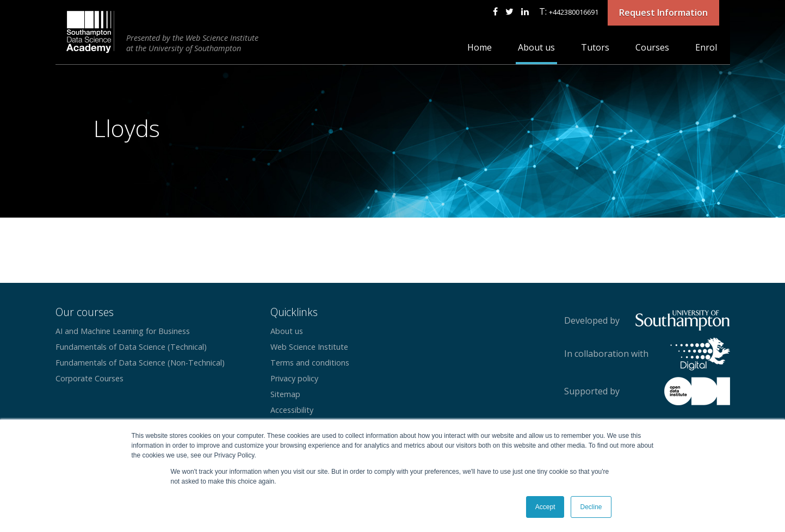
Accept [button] (545, 507)
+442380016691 (574, 12)
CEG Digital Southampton (91, 32)
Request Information (663, 13)
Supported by (592, 391)
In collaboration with (606, 354)
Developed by (592, 320)
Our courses (85, 312)
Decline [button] (591, 507)
